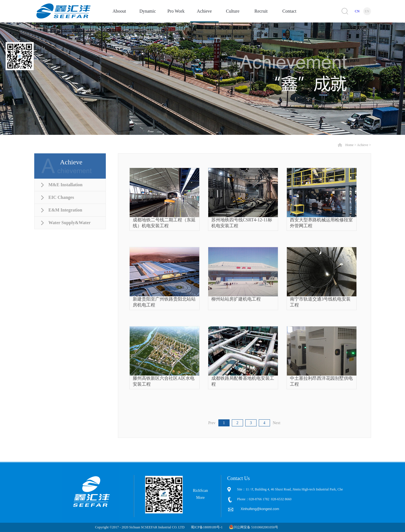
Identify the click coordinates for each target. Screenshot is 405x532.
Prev (212, 423)
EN (367, 11)
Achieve (363, 145)
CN (357, 11)
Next (277, 423)
